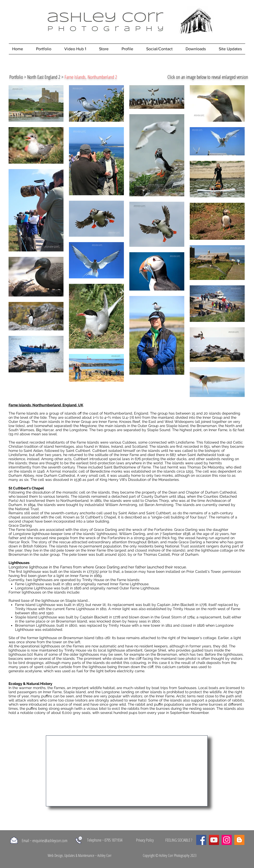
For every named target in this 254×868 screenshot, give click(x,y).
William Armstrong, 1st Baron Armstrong (139, 505)
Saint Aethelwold (202, 455)
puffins (47, 696)
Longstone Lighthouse (34, 588)
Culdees (129, 442)
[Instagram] (227, 840)
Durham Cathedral (59, 475)
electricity (125, 671)
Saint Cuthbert (78, 451)
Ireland (117, 446)
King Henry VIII (112, 480)
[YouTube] (214, 840)
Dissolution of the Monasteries (153, 480)
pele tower (66, 550)
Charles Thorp (157, 501)
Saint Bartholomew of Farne (127, 467)
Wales (104, 446)
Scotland (140, 446)
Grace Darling (105, 530)
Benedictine (100, 471)
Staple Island (177, 426)
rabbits (238, 700)
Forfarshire (163, 530)
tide (43, 417)
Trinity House (93, 580)
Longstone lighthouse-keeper (38, 534)
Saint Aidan (33, 451)
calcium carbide (58, 667)
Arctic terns (186, 696)
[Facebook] (201, 840)
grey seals (82, 713)
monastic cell (73, 471)
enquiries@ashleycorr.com (50, 841)
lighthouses (43, 580)
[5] (97, 572)
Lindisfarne (185, 442)
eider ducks (177, 459)
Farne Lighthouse (30, 584)
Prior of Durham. (186, 554)
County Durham (155, 496)
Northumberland (118, 413)
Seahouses (187, 688)
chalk (201, 663)
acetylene (33, 671)
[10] (30, 654)
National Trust (27, 509)
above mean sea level (38, 434)
